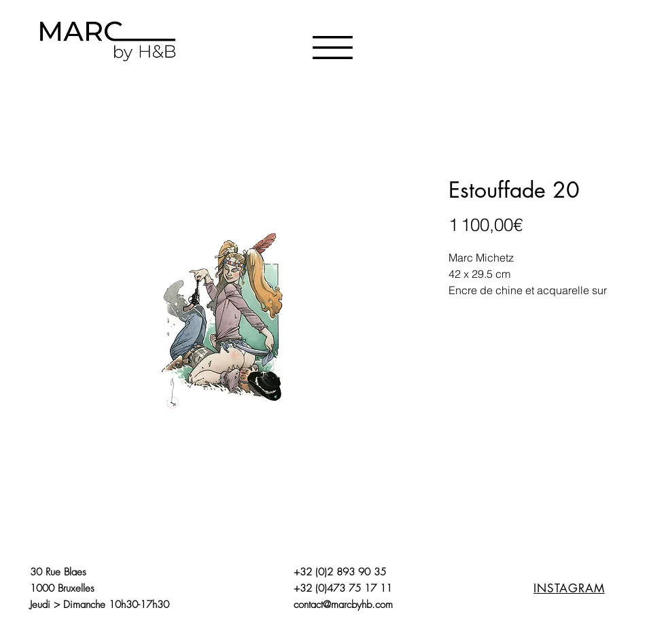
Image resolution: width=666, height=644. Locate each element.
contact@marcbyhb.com (343, 605)
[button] (333, 48)
